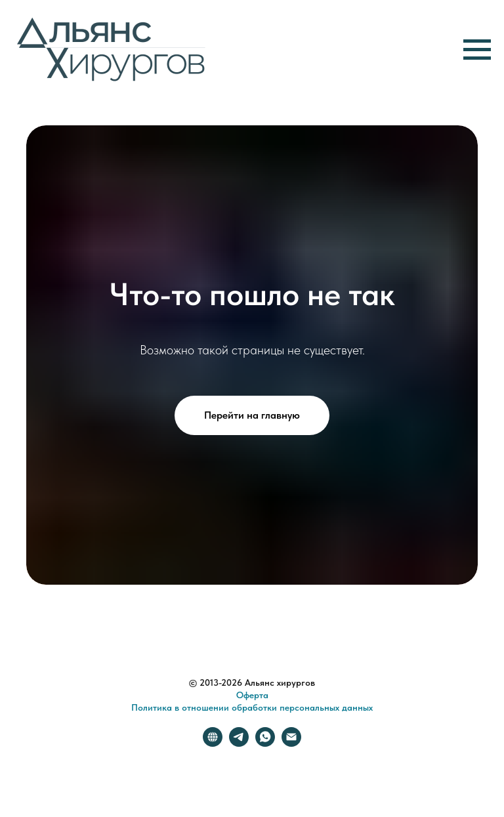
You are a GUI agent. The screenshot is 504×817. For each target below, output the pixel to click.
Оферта (252, 695)
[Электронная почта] (291, 743)
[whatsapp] (265, 743)
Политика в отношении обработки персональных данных (252, 707)
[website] (213, 743)
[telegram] (239, 743)
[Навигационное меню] (477, 50)
